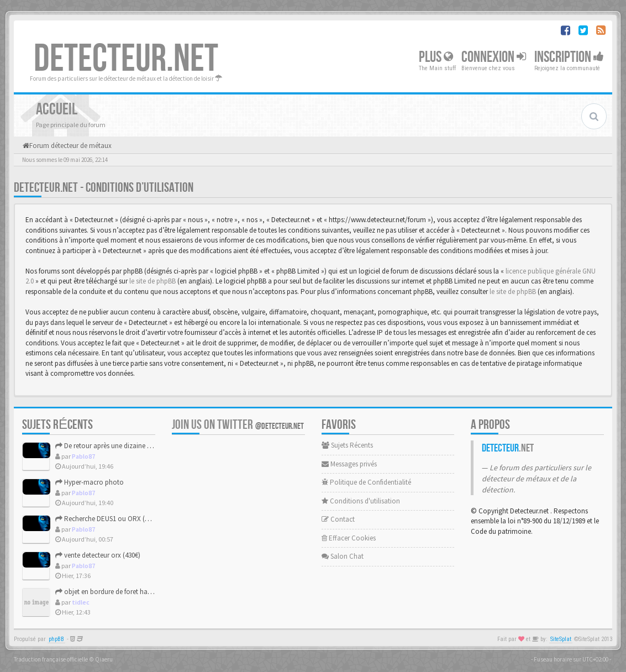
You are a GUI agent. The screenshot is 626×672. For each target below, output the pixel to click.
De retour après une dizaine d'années (114, 446)
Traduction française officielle (51, 659)
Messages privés (349, 464)
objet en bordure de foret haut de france (119, 592)
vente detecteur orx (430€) (98, 555)
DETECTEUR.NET (126, 59)
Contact (338, 519)
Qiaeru (104, 659)
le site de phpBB (152, 281)
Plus (436, 57)
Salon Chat (343, 556)
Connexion (494, 57)
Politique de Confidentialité (366, 482)
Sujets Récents (347, 445)
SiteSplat (561, 639)
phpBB (56, 639)
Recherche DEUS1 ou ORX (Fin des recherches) (128, 519)
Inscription (569, 57)
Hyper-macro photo (90, 482)
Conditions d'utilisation (361, 501)
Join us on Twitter (238, 425)
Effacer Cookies (349, 538)
